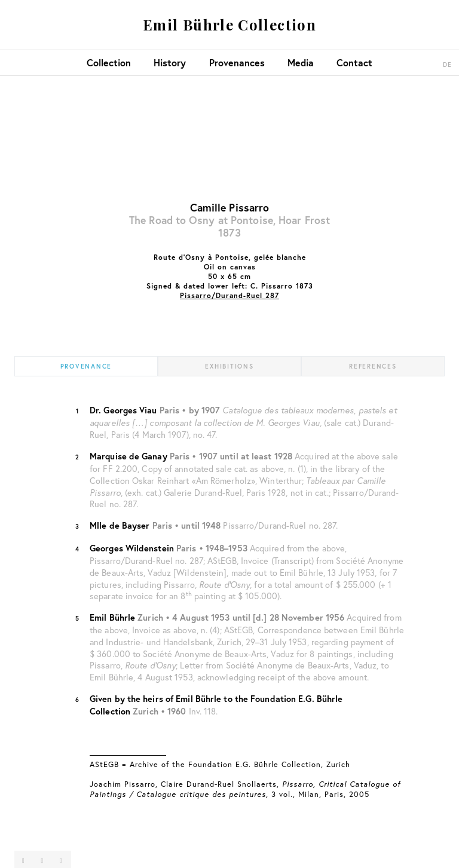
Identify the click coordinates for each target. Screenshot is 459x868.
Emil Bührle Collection (229, 24)
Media (301, 62)
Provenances (237, 62)
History (170, 62)
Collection (109, 62)
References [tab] (373, 366)
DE (448, 65)
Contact (354, 62)
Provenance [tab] (86, 366)
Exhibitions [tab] (229, 366)
